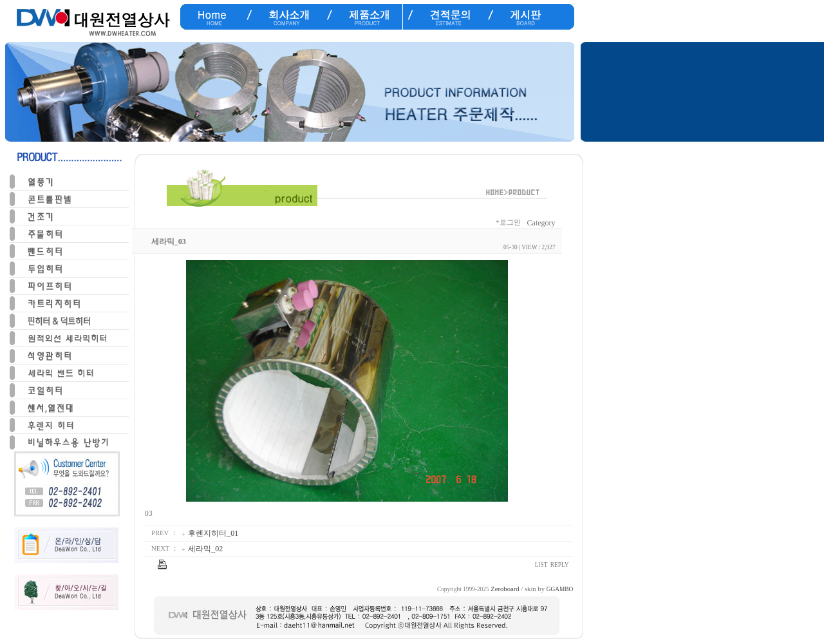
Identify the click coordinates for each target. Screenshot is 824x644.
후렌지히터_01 (213, 533)
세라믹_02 (205, 549)
